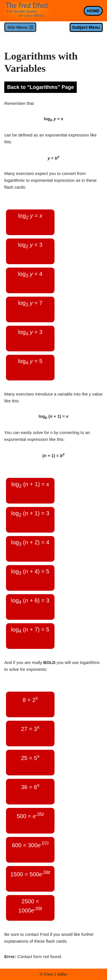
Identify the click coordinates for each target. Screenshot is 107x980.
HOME (93, 11)
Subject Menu (86, 27)
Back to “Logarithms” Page (41, 87)
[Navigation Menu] (20, 27)
